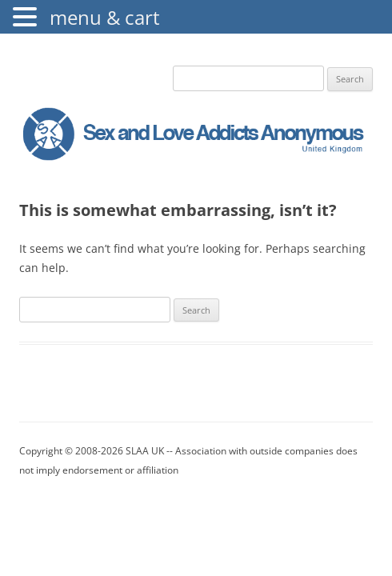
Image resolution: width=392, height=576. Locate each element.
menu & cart (105, 17)
